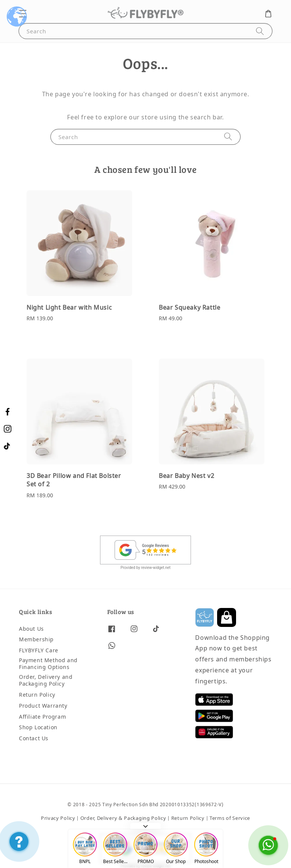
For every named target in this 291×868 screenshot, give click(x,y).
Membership (36, 640)
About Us (31, 629)
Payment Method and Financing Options (48, 664)
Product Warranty (43, 706)
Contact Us (34, 739)
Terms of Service (230, 818)
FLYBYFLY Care (39, 651)
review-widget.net (156, 568)
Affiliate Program (42, 717)
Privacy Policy (58, 818)
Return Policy (37, 695)
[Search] (260, 31)
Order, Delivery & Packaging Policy (123, 818)
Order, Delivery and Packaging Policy (46, 681)
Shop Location (38, 728)
